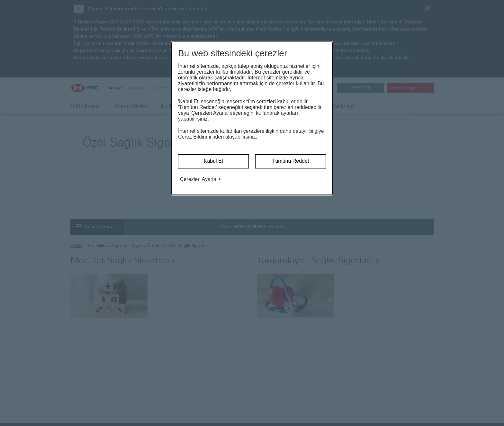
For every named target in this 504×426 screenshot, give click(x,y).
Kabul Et (213, 161)
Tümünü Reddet (291, 161)
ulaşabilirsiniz (241, 137)
